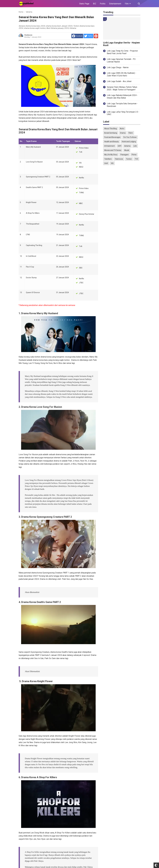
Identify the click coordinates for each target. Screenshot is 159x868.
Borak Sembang (111, 133)
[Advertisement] (122, 206)
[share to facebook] (77, 36)
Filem (131, 133)
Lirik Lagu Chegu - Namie (118, 67)
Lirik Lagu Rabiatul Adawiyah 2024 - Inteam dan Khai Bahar (122, 97)
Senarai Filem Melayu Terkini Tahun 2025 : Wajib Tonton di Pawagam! (122, 88)
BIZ (95, 4)
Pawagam (125, 155)
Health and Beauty (112, 142)
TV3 (136, 159)
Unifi (106, 163)
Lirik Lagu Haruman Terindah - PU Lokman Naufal (121, 60)
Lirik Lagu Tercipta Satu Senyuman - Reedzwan (122, 105)
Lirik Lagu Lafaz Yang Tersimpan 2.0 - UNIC (123, 113)
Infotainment (109, 146)
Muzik (127, 150)
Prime (134, 155)
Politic (103, 4)
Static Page (84, 4)
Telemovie (119, 159)
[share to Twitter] (88, 36)
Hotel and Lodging (129, 142)
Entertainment (115, 4)
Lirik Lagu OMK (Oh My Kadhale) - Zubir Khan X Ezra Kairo (121, 74)
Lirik (135, 146)
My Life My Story (111, 155)
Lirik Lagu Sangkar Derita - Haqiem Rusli (121, 44)
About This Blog (111, 129)
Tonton (129, 159)
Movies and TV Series (113, 150)
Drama (123, 133)
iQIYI (119, 146)
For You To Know (130, 137)
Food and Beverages (112, 137)
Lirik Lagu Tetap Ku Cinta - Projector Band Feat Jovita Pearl (122, 52)
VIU (112, 163)
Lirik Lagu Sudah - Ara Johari (119, 81)
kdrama (127, 146)
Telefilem (108, 159)
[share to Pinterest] (96, 36)
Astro (122, 129)
